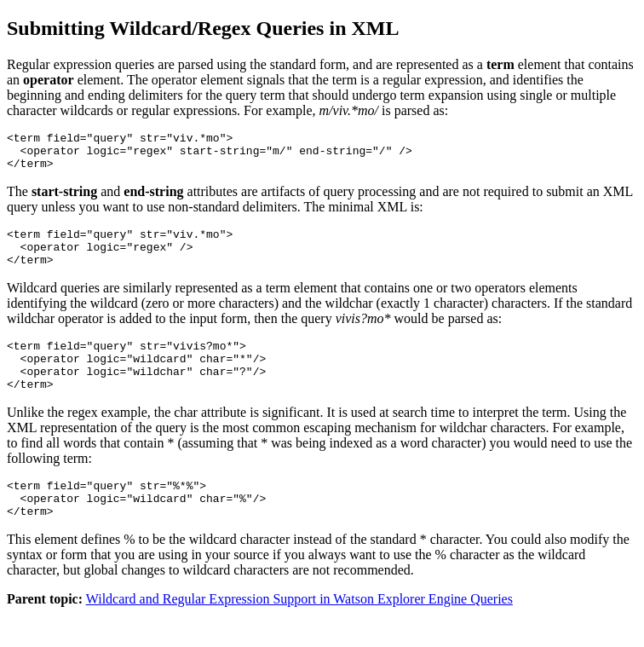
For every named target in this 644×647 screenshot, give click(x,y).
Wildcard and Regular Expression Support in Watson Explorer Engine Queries (299, 632)
